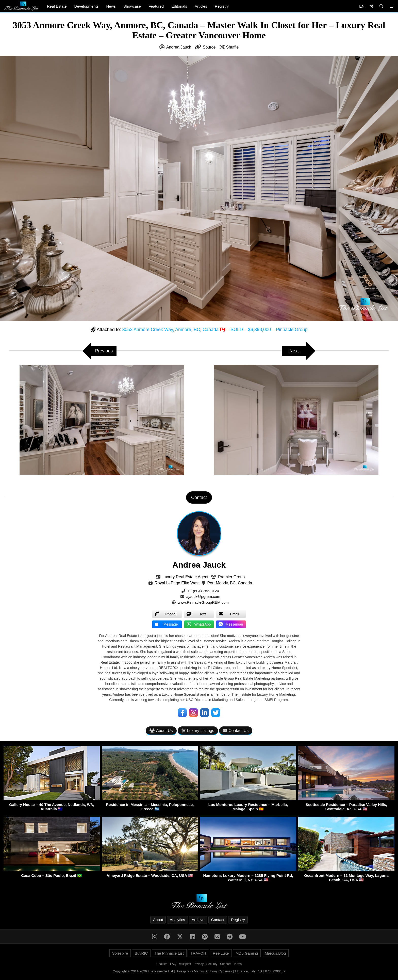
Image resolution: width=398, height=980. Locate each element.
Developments (87, 6)
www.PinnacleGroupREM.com (203, 602)
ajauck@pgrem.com (203, 596)
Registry (222, 6)
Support (225, 964)
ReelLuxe (221, 953)
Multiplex (185, 964)
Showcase (132, 6)
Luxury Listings (198, 731)
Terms (237, 964)
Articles (201, 6)
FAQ (173, 964)
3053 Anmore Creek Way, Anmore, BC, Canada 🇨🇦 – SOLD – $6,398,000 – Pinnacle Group (215, 330)
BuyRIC (141, 953)
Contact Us (236, 731)
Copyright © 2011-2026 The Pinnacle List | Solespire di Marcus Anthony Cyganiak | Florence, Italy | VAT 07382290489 (199, 971)
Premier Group (231, 577)
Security (212, 964)
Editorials (179, 6)
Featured (156, 6)
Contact (218, 920)
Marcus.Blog (275, 953)
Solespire (120, 953)
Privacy (199, 964)
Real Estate (57, 6)
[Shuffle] (371, 6)
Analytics (177, 920)
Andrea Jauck (179, 47)
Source (209, 47)
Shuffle (233, 47)
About (158, 920)
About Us (161, 731)
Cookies (162, 964)
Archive (198, 920)
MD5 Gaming (247, 953)
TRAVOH (198, 953)
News (111, 6)
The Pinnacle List (169, 953)
